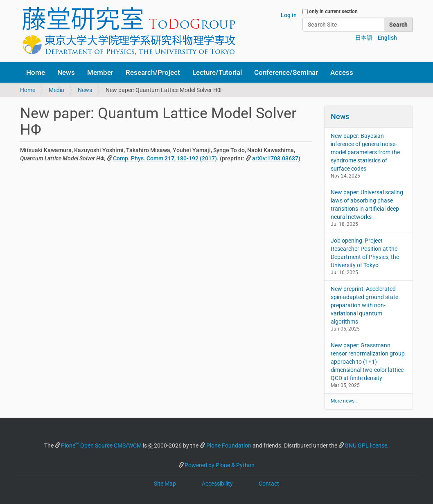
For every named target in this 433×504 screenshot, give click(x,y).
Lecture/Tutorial (217, 72)
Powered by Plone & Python (220, 465)
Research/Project (153, 72)
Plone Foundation (229, 445)
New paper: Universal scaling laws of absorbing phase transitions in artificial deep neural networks (367, 205)
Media (56, 90)
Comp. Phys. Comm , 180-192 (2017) (165, 158)
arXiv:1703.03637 (275, 158)
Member (100, 72)
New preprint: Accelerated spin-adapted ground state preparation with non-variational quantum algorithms (364, 305)
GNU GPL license (366, 445)
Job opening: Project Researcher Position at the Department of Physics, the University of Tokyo (365, 253)
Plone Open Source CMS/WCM (101, 445)
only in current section (333, 11)
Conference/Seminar (286, 72)
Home (36, 72)
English (387, 38)
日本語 (364, 38)
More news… (344, 401)
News (66, 72)
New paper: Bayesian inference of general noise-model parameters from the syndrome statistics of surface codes (365, 152)
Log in (289, 15)
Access (342, 72)
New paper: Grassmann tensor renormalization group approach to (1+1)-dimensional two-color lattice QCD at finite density (368, 362)
